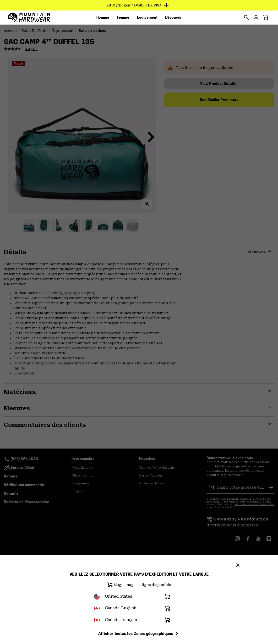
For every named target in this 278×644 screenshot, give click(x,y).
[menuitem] (103, 19)
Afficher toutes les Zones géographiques (139, 633)
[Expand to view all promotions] (139, 5)
